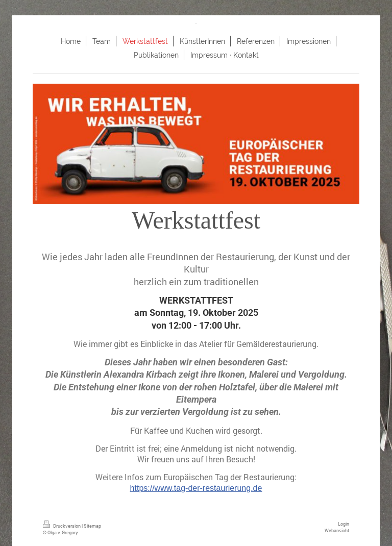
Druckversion (62, 526)
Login (344, 524)
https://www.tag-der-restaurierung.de (196, 488)
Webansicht (337, 530)
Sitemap (92, 526)
